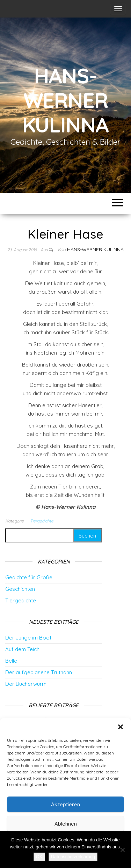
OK (39, 857)
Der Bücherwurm (26, 684)
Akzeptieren (65, 804)
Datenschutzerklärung (73, 857)
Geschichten (20, 589)
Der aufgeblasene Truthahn (39, 672)
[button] (121, 727)
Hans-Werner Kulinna (66, 100)
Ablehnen (66, 824)
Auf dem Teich (22, 649)
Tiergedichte (42, 521)
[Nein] (122, 850)
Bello (11, 661)
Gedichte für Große (29, 577)
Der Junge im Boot (28, 638)
